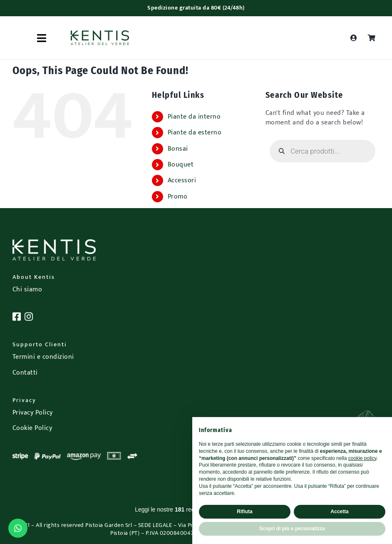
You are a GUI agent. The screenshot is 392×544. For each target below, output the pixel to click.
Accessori (182, 180)
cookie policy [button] (362, 458)
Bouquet (181, 165)
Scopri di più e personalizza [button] (292, 529)
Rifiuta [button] (244, 512)
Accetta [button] (339, 512)
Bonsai (178, 149)
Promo (178, 197)
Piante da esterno (195, 133)
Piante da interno (194, 117)
